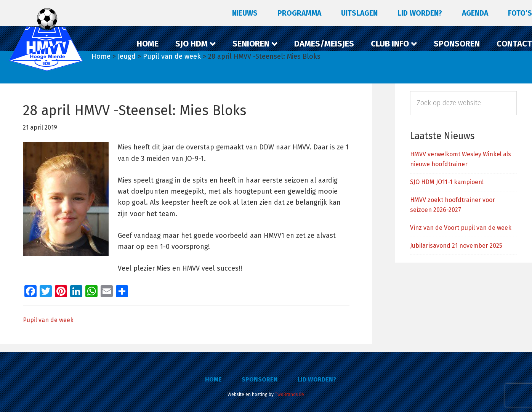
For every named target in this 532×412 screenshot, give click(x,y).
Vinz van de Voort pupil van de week (461, 228)
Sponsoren (260, 379)
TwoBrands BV (290, 394)
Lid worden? (317, 379)
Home (213, 379)
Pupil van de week (48, 320)
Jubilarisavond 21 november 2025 (456, 246)
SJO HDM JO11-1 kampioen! (447, 182)
